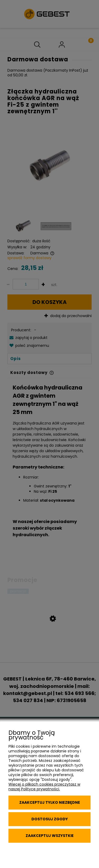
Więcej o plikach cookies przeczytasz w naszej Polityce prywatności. (44, 787)
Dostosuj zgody (50, 819)
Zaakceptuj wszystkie (50, 836)
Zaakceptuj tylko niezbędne (50, 802)
